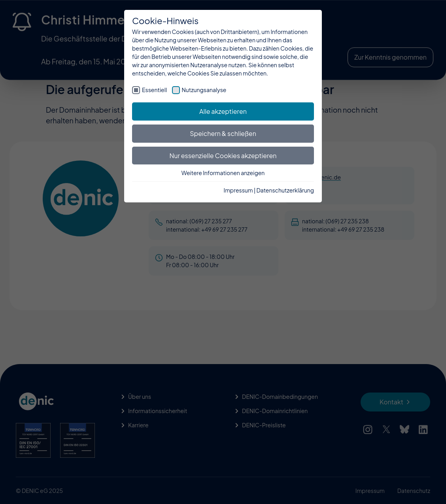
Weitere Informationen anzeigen (223, 173)
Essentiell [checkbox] (154, 90)
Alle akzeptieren (223, 111)
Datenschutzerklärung (285, 190)
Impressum (238, 190)
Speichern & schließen (223, 133)
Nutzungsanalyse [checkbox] (204, 90)
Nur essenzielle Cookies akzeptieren (223, 156)
